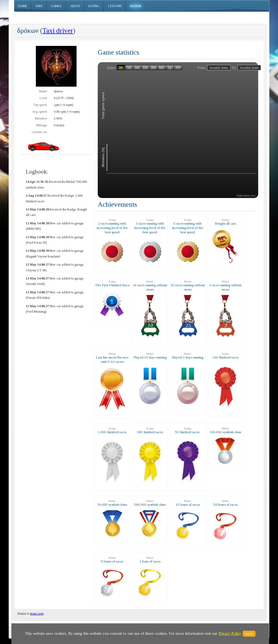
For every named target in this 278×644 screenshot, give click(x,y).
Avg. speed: (40, 112)
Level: (44, 98)
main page (37, 614)
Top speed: (40, 105)
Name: (43, 91)
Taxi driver (58, 31)
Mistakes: (41, 118)
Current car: (40, 132)
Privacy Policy (230, 634)
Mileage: (42, 125)
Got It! (249, 634)
